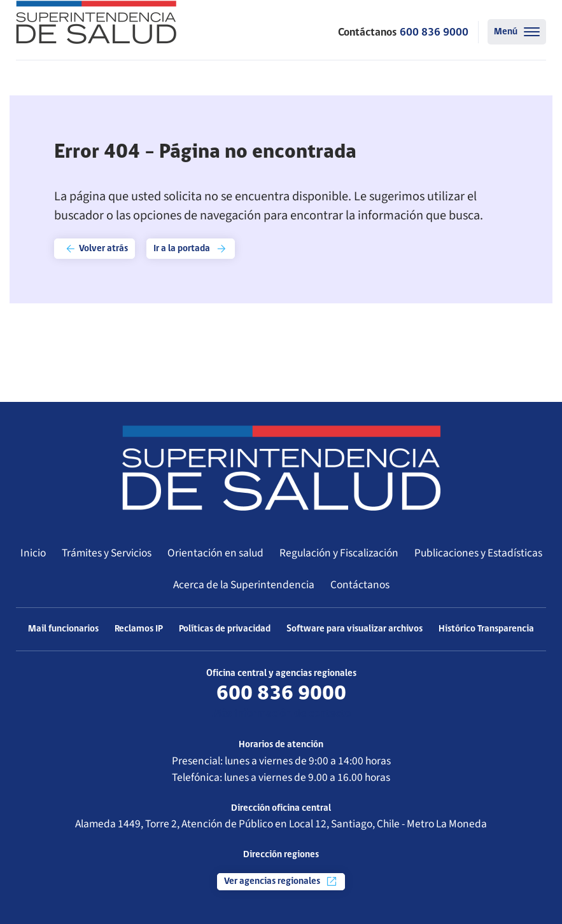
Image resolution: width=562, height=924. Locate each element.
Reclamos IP (139, 629)
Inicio (33, 553)
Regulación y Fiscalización (339, 553)
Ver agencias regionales (281, 881)
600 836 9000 (434, 33)
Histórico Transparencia (486, 629)
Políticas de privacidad (225, 629)
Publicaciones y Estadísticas (478, 553)
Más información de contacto (281, 714)
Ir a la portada (191, 249)
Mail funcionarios (63, 629)
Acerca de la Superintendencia (244, 585)
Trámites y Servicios (107, 553)
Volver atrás (96, 249)
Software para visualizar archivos (355, 629)
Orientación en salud (215, 553)
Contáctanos (360, 585)
